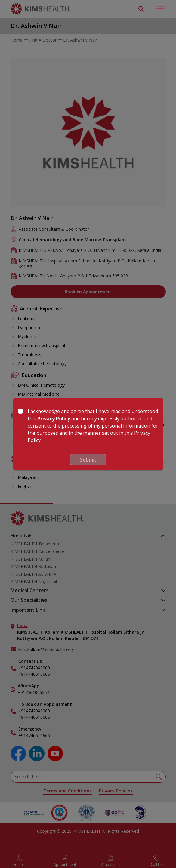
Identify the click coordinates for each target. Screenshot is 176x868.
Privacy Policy (54, 419)
